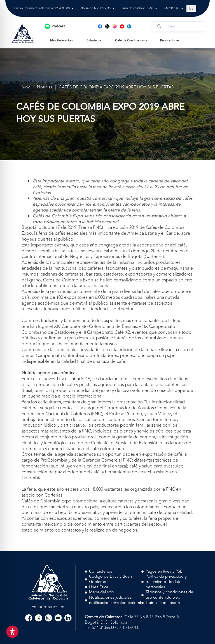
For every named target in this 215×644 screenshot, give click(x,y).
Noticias (45, 87)
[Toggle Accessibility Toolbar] (12, 632)
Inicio (25, 87)
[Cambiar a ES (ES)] (191, 8)
